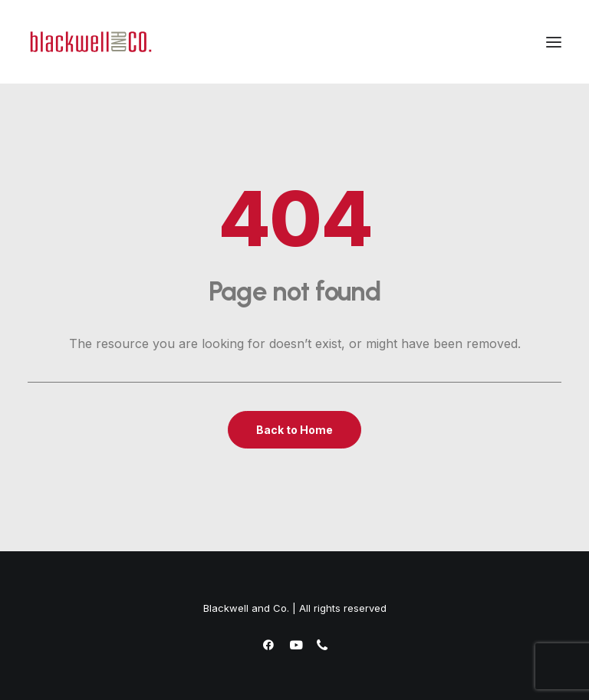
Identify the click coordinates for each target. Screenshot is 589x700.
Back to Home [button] (294, 430)
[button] (554, 42)
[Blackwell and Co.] (91, 42)
